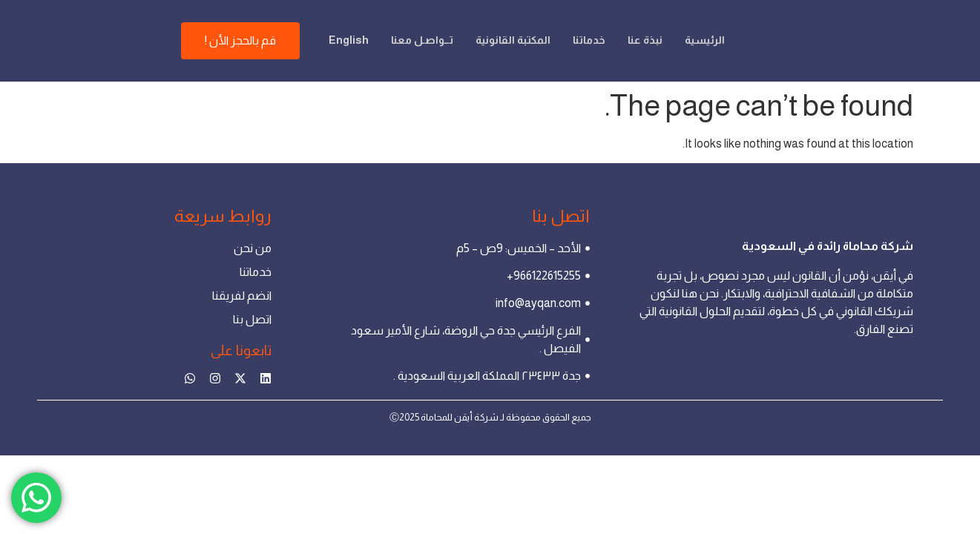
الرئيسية (679, 26)
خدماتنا (559, 26)
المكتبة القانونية (480, 26)
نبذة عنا (618, 26)
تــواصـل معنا (385, 26)
